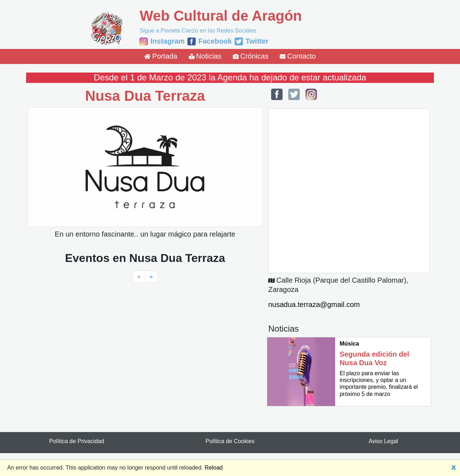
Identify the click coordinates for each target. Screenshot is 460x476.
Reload (214, 468)
